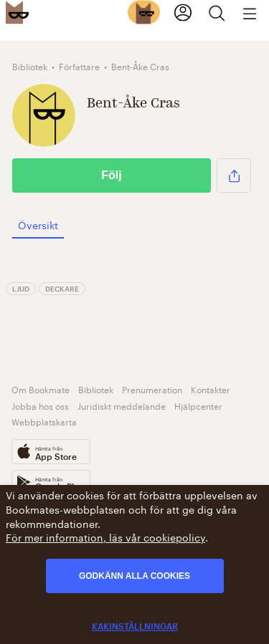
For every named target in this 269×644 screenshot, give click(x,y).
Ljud (21, 289)
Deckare (62, 289)
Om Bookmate (41, 389)
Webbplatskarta (44, 421)
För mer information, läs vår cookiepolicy (105, 537)
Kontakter (211, 389)
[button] (234, 176)
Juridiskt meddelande (122, 405)
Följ (111, 175)
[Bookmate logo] (17, 12)
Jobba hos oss (40, 405)
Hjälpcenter (198, 405)
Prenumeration (152, 389)
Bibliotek (96, 389)
